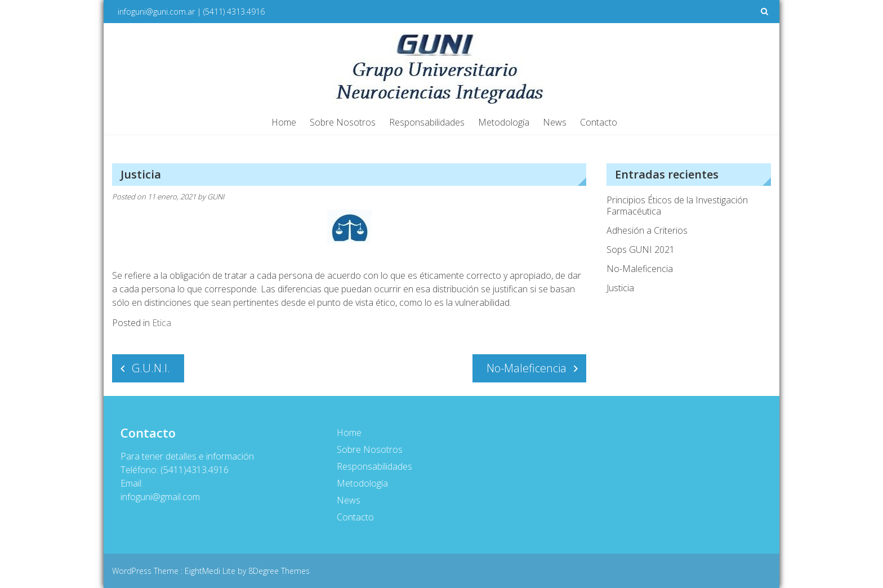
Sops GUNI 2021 (641, 250)
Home (284, 122)
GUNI (216, 197)
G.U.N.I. (151, 368)
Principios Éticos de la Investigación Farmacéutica (677, 206)
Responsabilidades (427, 122)
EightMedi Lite (211, 571)
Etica (162, 323)
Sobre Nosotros (343, 122)
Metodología (504, 122)
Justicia (620, 288)
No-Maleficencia (527, 368)
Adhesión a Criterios (647, 230)
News (555, 122)
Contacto (599, 122)
